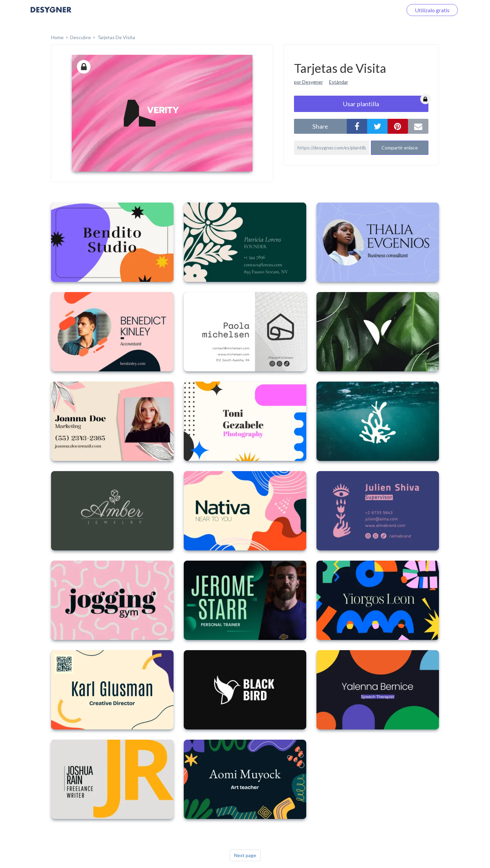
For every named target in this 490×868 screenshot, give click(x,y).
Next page (245, 855)
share (320, 126)
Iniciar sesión (379, 10)
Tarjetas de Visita (116, 37)
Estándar (339, 82)
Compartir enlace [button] (400, 148)
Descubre (80, 37)
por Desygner (308, 82)
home (57, 37)
